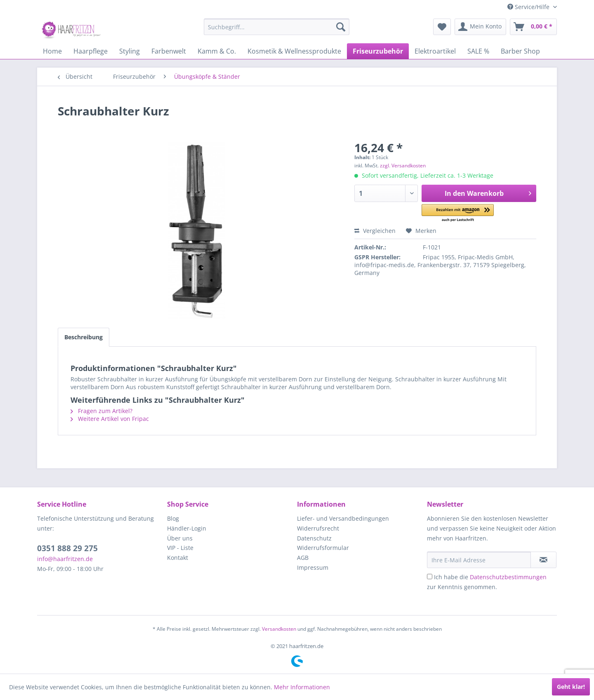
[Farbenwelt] (169, 51)
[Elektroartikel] (435, 51)
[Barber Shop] (520, 51)
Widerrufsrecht (318, 528)
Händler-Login (187, 528)
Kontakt (178, 558)
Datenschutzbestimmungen (508, 577)
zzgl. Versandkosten (403, 166)
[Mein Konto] (480, 27)
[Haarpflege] (91, 51)
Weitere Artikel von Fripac (110, 419)
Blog (173, 518)
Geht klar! (571, 687)
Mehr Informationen (302, 687)
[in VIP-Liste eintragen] (543, 560)
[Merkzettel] (442, 27)
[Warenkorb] (533, 27)
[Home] (52, 51)
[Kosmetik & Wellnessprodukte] (294, 51)
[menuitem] (277, 27)
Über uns (180, 538)
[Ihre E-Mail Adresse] (479, 560)
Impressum (313, 567)
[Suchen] (341, 27)
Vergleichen (375, 231)
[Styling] (130, 51)
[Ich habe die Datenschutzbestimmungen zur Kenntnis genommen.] (430, 577)
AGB (303, 558)
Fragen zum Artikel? (101, 411)
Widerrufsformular (323, 548)
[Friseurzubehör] (378, 51)
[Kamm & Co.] (217, 51)
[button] (458, 213)
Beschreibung (84, 337)
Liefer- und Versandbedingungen (343, 518)
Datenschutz (314, 538)
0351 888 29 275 (67, 548)
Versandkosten (279, 629)
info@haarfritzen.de (65, 559)
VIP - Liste (180, 548)
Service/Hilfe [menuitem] (529, 7)
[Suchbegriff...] (277, 27)
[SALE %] (478, 51)
